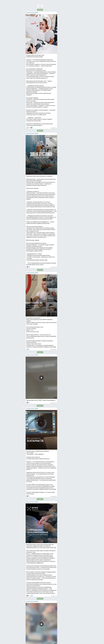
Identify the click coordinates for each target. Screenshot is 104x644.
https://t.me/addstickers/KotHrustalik (35, 570)
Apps (71, 33)
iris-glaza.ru (63, 26)
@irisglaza (69, 10)
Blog (68, 33)
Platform (76, 33)
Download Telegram (70, 30)
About (65, 33)
